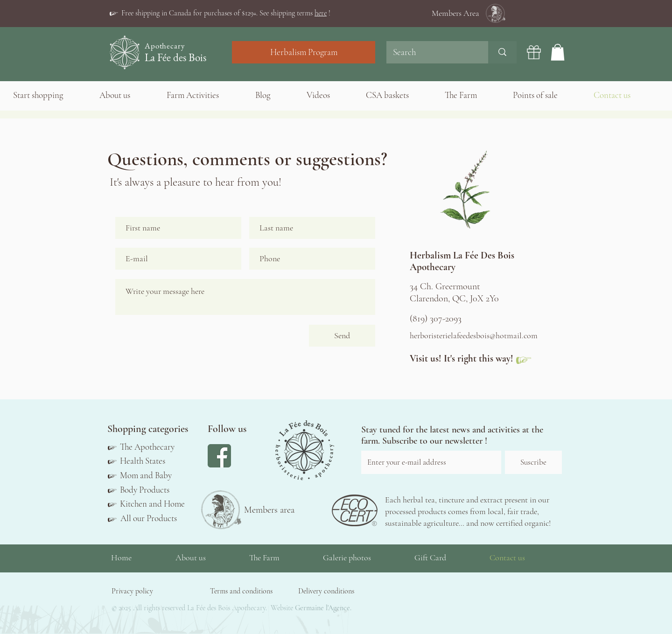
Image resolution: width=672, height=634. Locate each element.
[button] (226, 13)
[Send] (342, 336)
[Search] (431, 52)
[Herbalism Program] (304, 52)
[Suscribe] (533, 462)
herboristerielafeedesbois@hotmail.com (474, 335)
